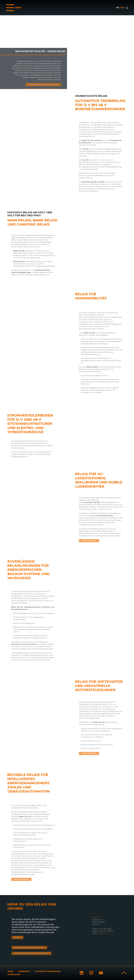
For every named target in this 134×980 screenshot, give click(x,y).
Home (10, 971)
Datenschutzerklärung (48, 971)
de (118, 8)
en (122, 8)
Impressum (24, 971)
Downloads (14, 974)
